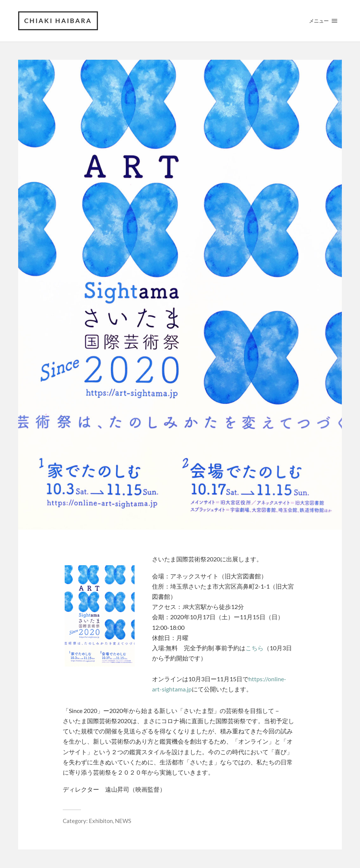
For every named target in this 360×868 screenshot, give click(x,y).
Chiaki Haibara (58, 21)
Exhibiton (101, 821)
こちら (254, 648)
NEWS (123, 821)
